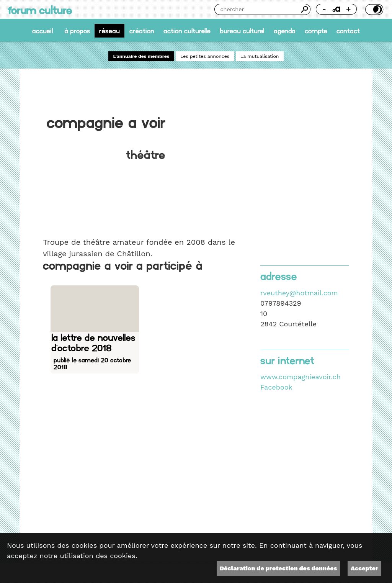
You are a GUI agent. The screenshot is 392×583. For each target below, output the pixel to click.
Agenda (285, 30)
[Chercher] (257, 9)
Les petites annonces (205, 56)
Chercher (305, 9)
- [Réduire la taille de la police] (324, 9)
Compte (316, 30)
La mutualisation (260, 56)
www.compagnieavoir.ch (301, 377)
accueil (42, 30)
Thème (373, 9)
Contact (348, 30)
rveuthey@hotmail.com (299, 293)
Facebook (276, 387)
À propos (77, 30)
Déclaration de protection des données (278, 568)
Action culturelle (187, 30)
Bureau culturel (242, 30)
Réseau (109, 30)
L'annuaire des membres (141, 56)
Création (142, 30)
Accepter (364, 568)
